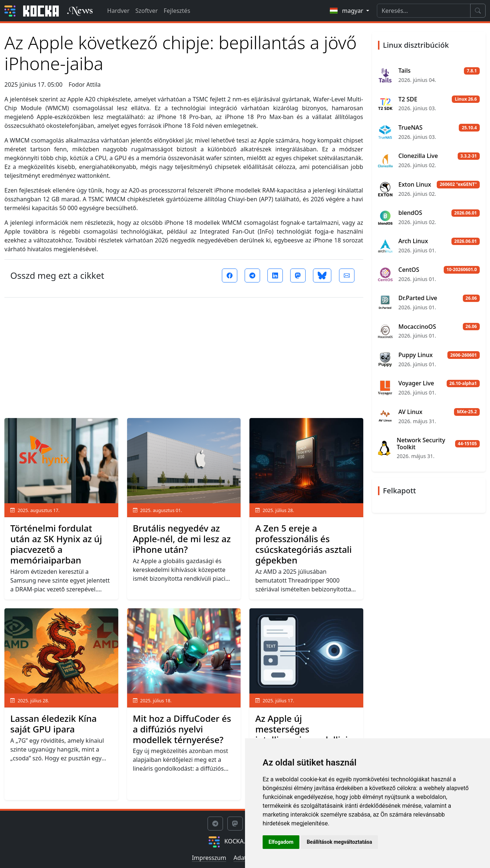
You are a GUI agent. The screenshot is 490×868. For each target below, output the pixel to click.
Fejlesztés (177, 11)
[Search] (424, 11)
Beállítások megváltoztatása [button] (339, 842)
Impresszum (209, 858)
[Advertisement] (184, 355)
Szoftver (147, 11)
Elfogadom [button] (281, 842)
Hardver (118, 11)
